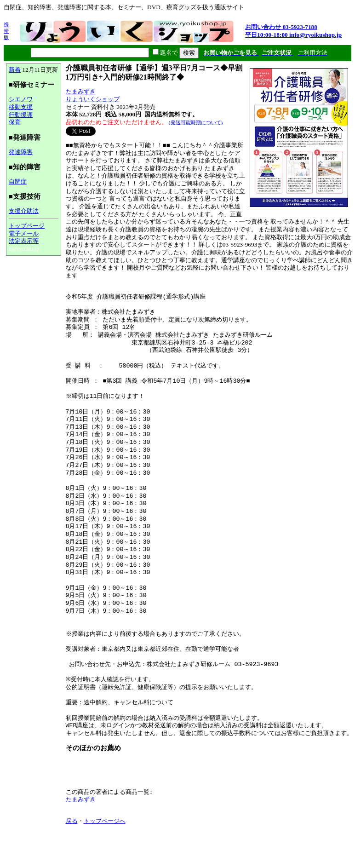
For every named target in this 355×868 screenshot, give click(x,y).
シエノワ (21, 99)
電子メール (24, 233)
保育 (15, 122)
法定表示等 (24, 241)
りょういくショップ (93, 99)
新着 (15, 70)
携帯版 (6, 31)
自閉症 (18, 181)
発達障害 (21, 152)
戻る (72, 822)
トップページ (27, 226)
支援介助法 (24, 211)
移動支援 (21, 107)
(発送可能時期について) (196, 122)
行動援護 (21, 115)
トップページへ (105, 822)
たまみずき (81, 91)
